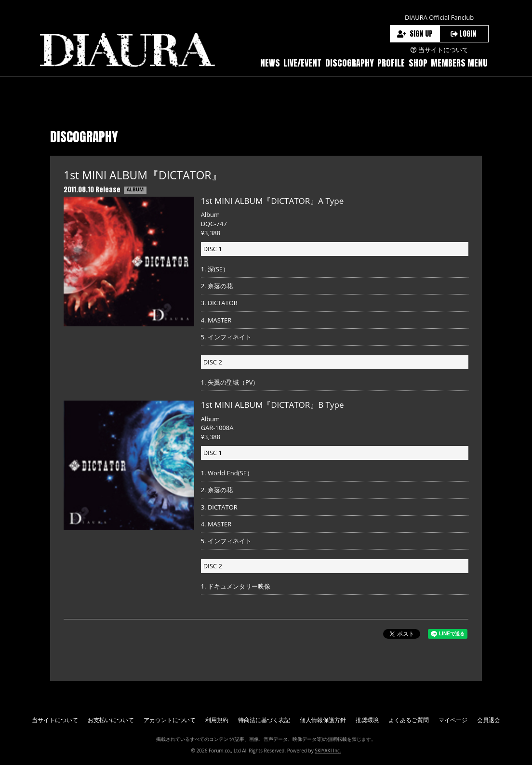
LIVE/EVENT (302, 63)
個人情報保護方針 (323, 720)
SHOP (418, 63)
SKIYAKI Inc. (328, 751)
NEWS (270, 63)
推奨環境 (367, 720)
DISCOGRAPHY (350, 63)
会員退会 (489, 720)
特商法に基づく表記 (264, 720)
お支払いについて (111, 720)
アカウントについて (170, 720)
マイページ (453, 720)
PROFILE (391, 63)
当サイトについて (55, 720)
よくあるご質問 (409, 720)
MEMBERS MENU (459, 63)
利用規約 (217, 720)
